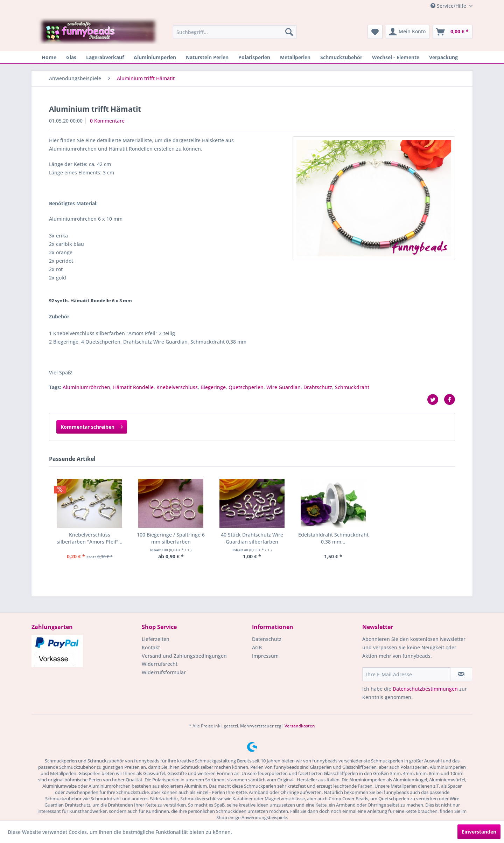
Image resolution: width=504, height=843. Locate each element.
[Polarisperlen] (254, 57)
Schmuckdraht (352, 387)
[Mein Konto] (408, 32)
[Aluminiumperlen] (155, 57)
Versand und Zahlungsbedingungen (184, 656)
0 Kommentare (107, 121)
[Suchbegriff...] (235, 32)
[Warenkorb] (453, 32)
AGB (257, 647)
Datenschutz (267, 639)
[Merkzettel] (375, 32)
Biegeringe (213, 387)
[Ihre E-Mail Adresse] (406, 674)
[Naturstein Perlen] (207, 57)
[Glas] (71, 57)
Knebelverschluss (177, 387)
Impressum (265, 656)
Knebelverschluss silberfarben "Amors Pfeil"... (90, 538)
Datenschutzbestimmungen (425, 689)
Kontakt (151, 647)
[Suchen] (289, 32)
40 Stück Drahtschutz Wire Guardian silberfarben (252, 538)
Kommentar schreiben (92, 426)
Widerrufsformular (164, 672)
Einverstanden (479, 832)
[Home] (49, 57)
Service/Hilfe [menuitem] (449, 6)
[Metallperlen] (295, 57)
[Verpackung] (443, 57)
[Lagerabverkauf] (105, 57)
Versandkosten (300, 726)
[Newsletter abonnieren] (461, 674)
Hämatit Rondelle (133, 387)
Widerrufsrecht (160, 664)
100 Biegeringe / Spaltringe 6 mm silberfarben (171, 538)
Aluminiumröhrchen (86, 387)
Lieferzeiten (156, 639)
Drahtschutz (318, 387)
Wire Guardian (283, 387)
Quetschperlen (246, 387)
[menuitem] (235, 32)
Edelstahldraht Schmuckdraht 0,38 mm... (333, 538)
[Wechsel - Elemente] (396, 57)
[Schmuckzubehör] (341, 57)
